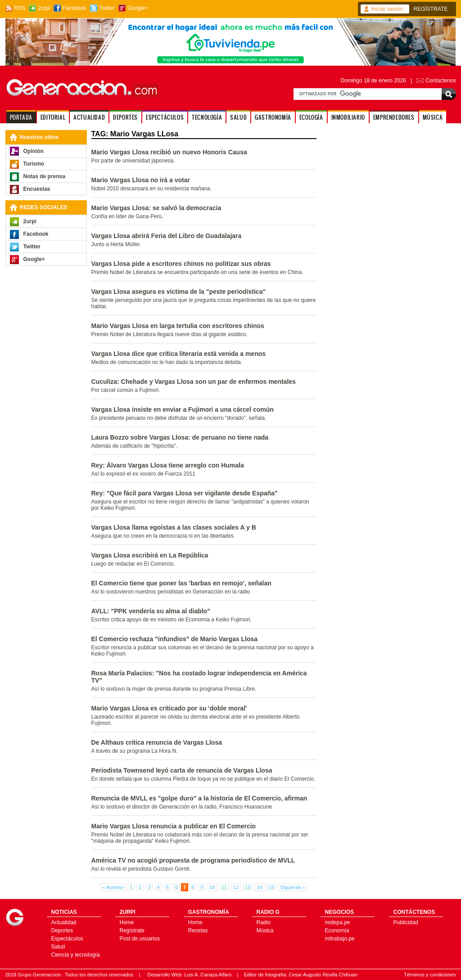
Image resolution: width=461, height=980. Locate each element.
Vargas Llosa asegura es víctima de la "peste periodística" (179, 292)
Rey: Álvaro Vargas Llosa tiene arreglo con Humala (168, 465)
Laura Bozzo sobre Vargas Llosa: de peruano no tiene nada (180, 437)
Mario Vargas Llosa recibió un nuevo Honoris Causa (169, 152)
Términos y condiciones (430, 975)
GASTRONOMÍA (273, 117)
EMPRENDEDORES (394, 117)
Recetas (198, 931)
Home (127, 922)
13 (248, 887)
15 (271, 887)
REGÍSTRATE (431, 9)
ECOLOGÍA (311, 117)
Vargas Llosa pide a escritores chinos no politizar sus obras (181, 264)
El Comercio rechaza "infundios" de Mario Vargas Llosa (175, 639)
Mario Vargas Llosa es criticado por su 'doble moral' (169, 708)
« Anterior (113, 887)
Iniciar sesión (387, 9)
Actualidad (64, 922)
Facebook (75, 8)
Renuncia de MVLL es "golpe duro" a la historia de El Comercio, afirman (199, 798)
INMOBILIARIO (348, 117)
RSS (20, 8)
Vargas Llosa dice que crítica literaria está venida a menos (179, 354)
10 (212, 887)
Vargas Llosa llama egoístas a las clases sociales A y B (174, 527)
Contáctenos (441, 81)
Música (265, 931)
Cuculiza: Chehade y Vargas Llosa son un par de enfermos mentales (194, 382)
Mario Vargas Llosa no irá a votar (141, 180)
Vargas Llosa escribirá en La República (150, 555)
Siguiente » (293, 887)
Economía (337, 931)
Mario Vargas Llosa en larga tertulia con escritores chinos (178, 326)
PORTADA (21, 117)
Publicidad (406, 922)
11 (224, 887)
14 (259, 887)
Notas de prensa (44, 176)
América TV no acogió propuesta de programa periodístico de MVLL (193, 860)
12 (236, 887)
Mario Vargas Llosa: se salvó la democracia (156, 208)
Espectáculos (67, 939)
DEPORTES (125, 117)
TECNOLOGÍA (207, 117)
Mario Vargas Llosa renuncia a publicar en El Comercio (174, 826)
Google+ (138, 8)
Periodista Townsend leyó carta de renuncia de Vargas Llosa (182, 770)
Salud (58, 947)
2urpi (44, 8)
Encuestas (37, 189)
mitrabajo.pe (340, 939)
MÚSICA (433, 117)
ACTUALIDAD (89, 117)
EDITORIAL (53, 117)
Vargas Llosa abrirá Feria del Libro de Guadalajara (167, 236)
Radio (264, 922)
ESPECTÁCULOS (165, 117)
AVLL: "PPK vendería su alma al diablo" (151, 611)
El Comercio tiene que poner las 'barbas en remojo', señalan (181, 583)
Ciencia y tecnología (76, 955)
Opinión (34, 151)
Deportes (62, 931)
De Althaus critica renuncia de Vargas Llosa (157, 742)
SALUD (238, 117)
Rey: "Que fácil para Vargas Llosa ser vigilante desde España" (185, 493)
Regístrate (132, 931)
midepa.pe (338, 922)
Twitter (107, 8)
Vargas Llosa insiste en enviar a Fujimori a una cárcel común (183, 409)
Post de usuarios (140, 939)
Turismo (34, 164)
